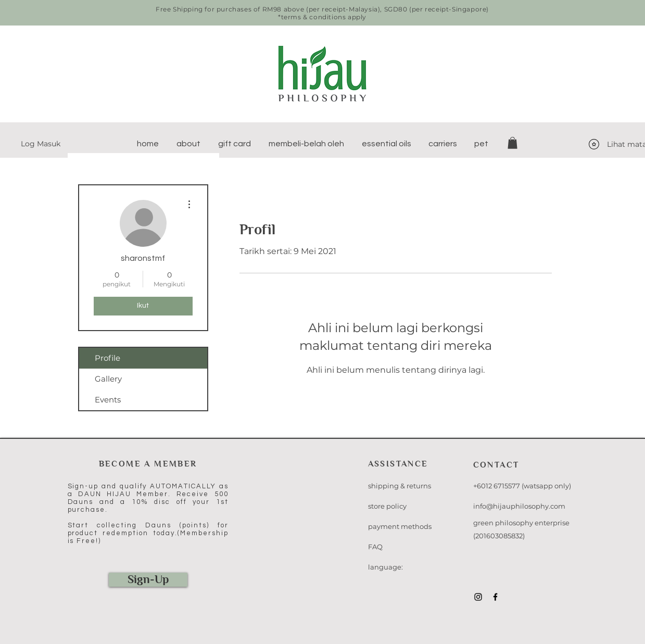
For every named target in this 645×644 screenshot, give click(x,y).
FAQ (375, 547)
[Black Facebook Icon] (495, 597)
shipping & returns (400, 486)
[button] (188, 144)
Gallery (108, 379)
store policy (387, 506)
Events (108, 400)
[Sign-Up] (148, 580)
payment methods (400, 526)
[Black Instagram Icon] (478, 597)
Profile (107, 358)
